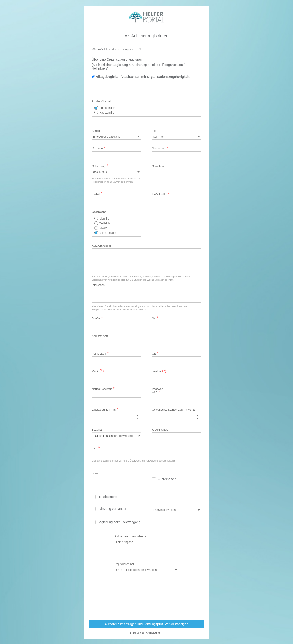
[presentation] (148, 603)
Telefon (159, 371)
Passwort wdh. (158, 391)
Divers (103, 228)
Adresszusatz (97, 336)
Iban (96, 448)
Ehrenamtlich (107, 108)
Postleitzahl (100, 354)
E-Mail (97, 194)
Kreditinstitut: (160, 429)
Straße (97, 318)
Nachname (160, 149)
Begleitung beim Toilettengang (119, 522)
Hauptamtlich (107, 113)
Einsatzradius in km (105, 410)
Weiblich (104, 223)
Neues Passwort (103, 389)
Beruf (95, 473)
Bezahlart (98, 429)
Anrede (96, 131)
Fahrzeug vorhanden (112, 508)
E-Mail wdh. (161, 194)
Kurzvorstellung (101, 246)
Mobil (97, 371)
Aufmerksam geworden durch (133, 536)
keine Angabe (108, 233)
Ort (155, 354)
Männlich (105, 219)
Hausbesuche (107, 497)
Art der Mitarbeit (102, 101)
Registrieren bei (124, 564)
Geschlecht (99, 212)
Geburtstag (100, 166)
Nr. (155, 318)
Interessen (98, 285)
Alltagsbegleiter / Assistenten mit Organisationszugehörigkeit (142, 76)
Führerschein (167, 479)
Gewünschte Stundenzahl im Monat (174, 410)
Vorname (99, 149)
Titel (155, 131)
